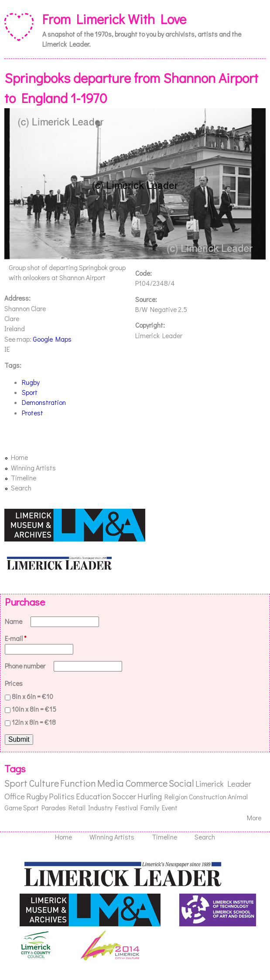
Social (181, 783)
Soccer (124, 796)
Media (111, 783)
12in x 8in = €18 (34, 722)
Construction (208, 797)
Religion (176, 797)
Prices (14, 683)
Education (93, 796)
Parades (54, 808)
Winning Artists (33, 468)
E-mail (16, 638)
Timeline (24, 478)
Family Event (159, 808)
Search (21, 488)
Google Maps (52, 339)
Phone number (26, 666)
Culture (44, 783)
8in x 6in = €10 (32, 696)
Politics (62, 796)
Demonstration (44, 402)
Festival (126, 808)
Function (78, 783)
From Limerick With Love (114, 19)
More (254, 818)
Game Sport (22, 808)
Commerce (146, 783)
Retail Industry (91, 808)
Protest (32, 413)
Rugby (31, 382)
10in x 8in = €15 (34, 709)
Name (14, 621)
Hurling (150, 796)
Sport (30, 392)
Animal (238, 797)
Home (19, 457)
